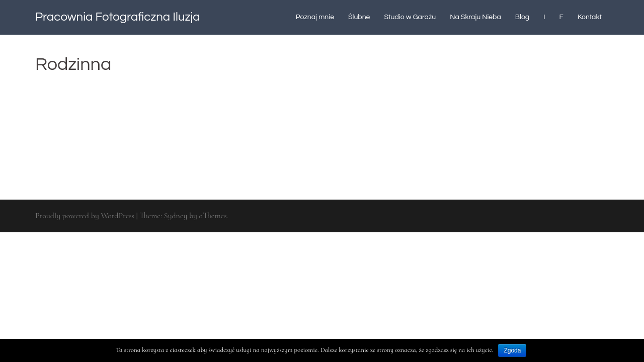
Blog (522, 17)
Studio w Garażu (410, 17)
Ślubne (359, 17)
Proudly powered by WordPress (85, 216)
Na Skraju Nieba (475, 17)
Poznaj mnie (315, 17)
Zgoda (512, 350)
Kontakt (590, 17)
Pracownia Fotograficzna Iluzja (118, 17)
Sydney (176, 216)
